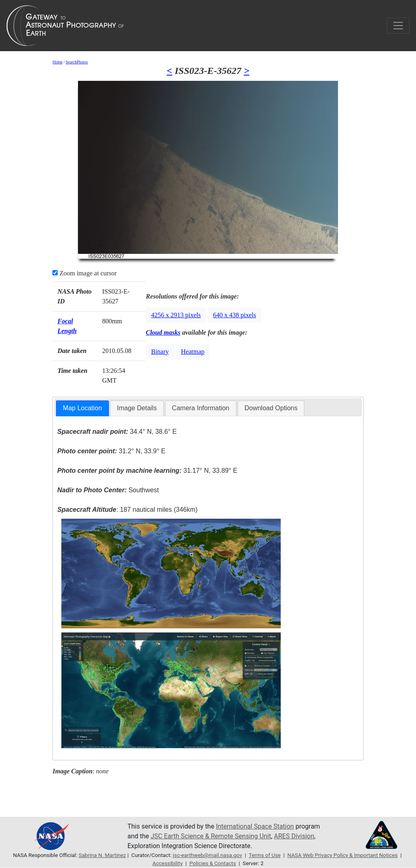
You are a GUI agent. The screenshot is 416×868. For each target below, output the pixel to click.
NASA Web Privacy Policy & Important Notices (342, 855)
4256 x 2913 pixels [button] (176, 315)
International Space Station (255, 826)
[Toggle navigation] (398, 26)
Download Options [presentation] (271, 408)
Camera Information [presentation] (200, 408)
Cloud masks (163, 332)
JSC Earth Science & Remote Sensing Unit (211, 836)
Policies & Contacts (213, 863)
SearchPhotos (77, 62)
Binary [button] (160, 352)
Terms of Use (265, 855)
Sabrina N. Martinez (102, 855)
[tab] (82, 408)
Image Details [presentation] (137, 408)
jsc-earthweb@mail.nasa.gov (208, 855)
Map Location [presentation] (82, 408)
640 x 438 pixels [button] (234, 315)
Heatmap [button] (193, 352)
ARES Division (294, 836)
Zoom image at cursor (84, 273)
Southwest (108, 490)
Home (57, 62)
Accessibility (167, 863)
